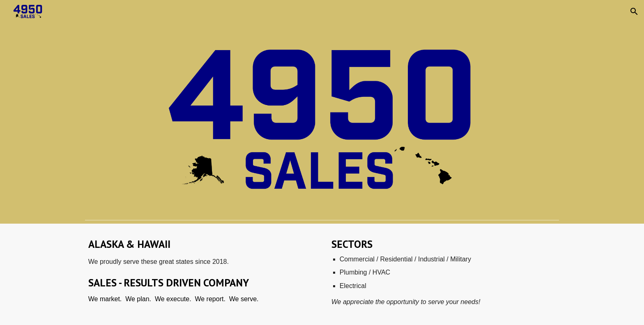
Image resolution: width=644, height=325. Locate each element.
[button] (634, 11)
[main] (200, 274)
